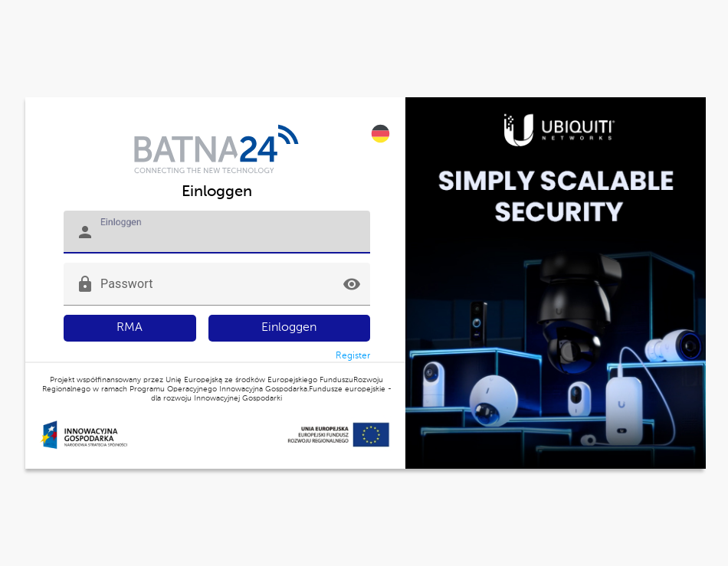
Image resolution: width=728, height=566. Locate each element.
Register (353, 356)
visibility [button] (352, 284)
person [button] (85, 232)
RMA (130, 328)
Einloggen (289, 328)
